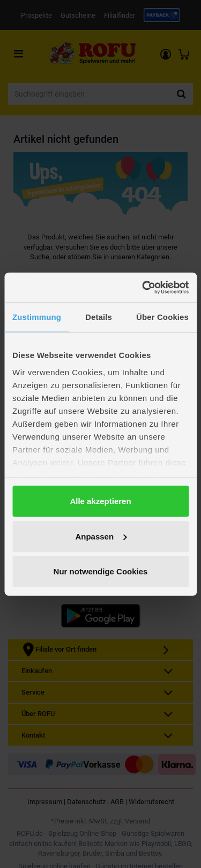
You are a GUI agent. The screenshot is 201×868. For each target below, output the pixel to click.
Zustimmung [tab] (37, 317)
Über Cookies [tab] (162, 317)
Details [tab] (99, 317)
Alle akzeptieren (100, 501)
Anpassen (101, 536)
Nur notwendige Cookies (101, 571)
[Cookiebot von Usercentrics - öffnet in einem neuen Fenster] (143, 287)
